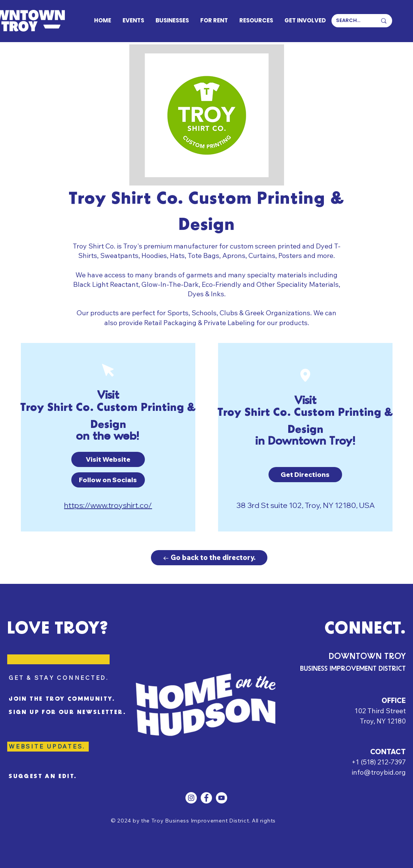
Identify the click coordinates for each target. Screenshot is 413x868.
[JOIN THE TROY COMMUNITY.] (71, 699)
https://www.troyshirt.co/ (108, 505)
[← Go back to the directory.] (209, 558)
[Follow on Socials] (108, 480)
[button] (108, 459)
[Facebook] (206, 798)
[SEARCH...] (351, 21)
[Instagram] (191, 798)
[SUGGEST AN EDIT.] (49, 777)
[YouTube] (221, 798)
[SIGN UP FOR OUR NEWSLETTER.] (69, 712)
